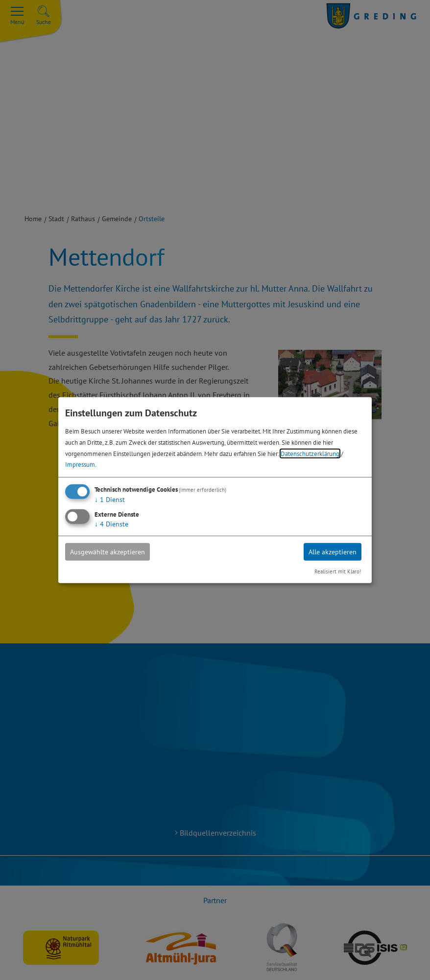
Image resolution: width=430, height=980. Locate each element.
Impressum (80, 464)
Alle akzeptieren (333, 552)
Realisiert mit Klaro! (338, 571)
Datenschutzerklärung (310, 453)
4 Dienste (111, 524)
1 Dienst (110, 500)
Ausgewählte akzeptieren (107, 552)
